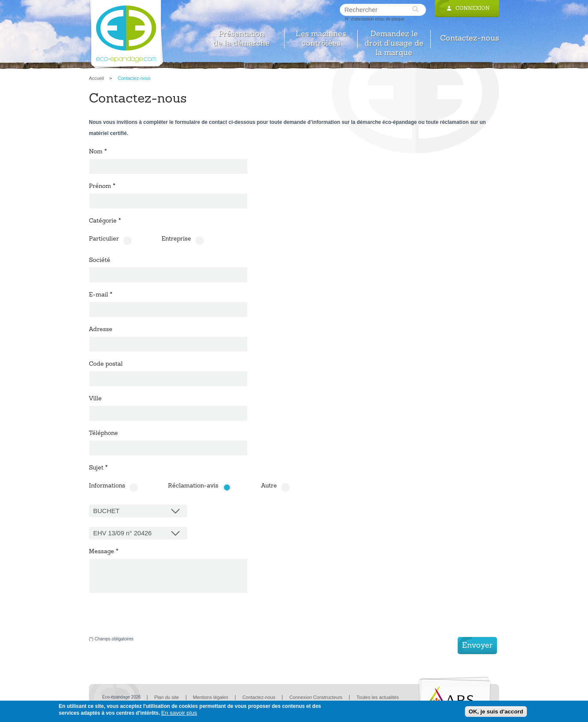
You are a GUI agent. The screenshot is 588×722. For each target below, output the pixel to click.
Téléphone (103, 434)
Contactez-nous (470, 39)
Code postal (106, 364)
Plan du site (166, 697)
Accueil (96, 78)
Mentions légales (211, 697)
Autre (269, 486)
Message (104, 552)
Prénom (102, 187)
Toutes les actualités (378, 697)
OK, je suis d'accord (496, 712)
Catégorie (105, 221)
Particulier (104, 239)
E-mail (101, 295)
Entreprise (176, 239)
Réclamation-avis (193, 486)
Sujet (98, 468)
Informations (107, 486)
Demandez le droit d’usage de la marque (394, 39)
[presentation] (154, 620)
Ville (95, 399)
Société (100, 261)
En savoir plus (179, 713)
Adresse (101, 330)
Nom (98, 152)
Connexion (473, 9)
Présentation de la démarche (241, 39)
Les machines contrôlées (321, 39)
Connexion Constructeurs (316, 697)
